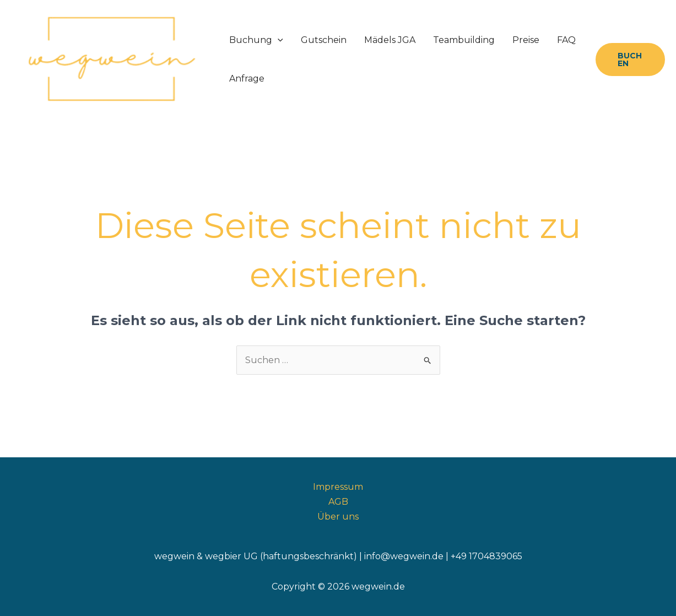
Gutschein (324, 40)
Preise (526, 40)
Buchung (256, 40)
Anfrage (247, 79)
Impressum (338, 487)
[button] (630, 60)
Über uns (338, 517)
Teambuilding (464, 40)
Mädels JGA (390, 40)
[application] (278, 40)
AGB (338, 502)
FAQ (566, 40)
